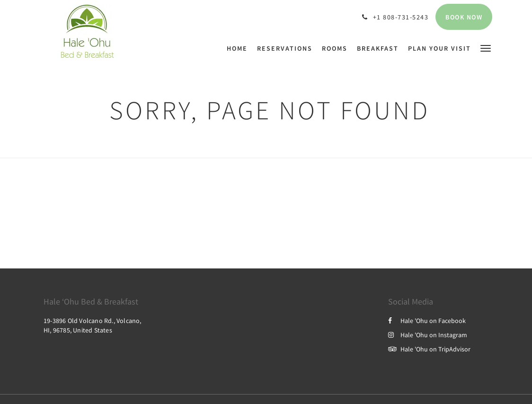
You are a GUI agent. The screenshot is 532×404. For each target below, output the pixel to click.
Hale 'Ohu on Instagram (428, 335)
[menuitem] (239, 48)
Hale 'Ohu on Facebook (427, 321)
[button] (486, 48)
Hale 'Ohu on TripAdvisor (429, 349)
